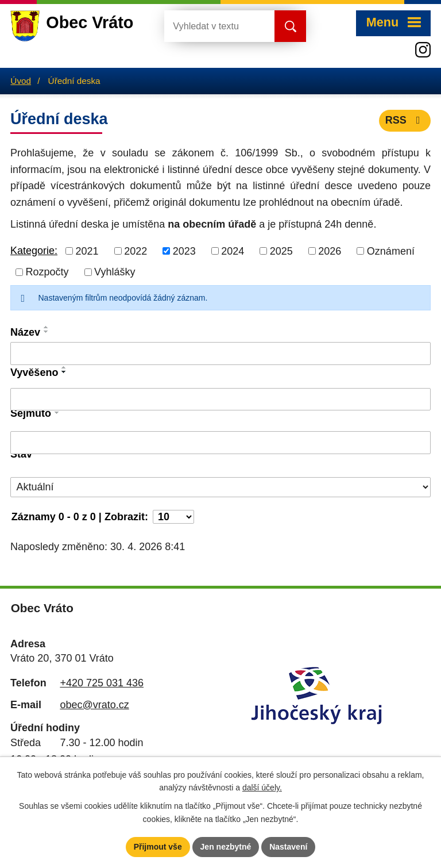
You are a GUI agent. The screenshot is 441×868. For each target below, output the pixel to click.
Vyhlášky (115, 272)
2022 (136, 251)
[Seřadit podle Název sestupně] (47, 332)
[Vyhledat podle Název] (220, 354)
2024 (233, 251)
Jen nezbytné (226, 847)
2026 (330, 251)
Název (25, 332)
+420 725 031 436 (102, 683)
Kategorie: (34, 251)
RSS (405, 120)
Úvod (21, 81)
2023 (184, 251)
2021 (87, 251)
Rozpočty (47, 272)
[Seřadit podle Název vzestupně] (47, 327)
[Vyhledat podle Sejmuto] (220, 443)
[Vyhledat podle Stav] (220, 487)
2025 (281, 251)
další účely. (262, 788)
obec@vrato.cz (94, 705)
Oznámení (391, 251)
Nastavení (288, 847)
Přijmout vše (158, 847)
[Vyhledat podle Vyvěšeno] (220, 400)
